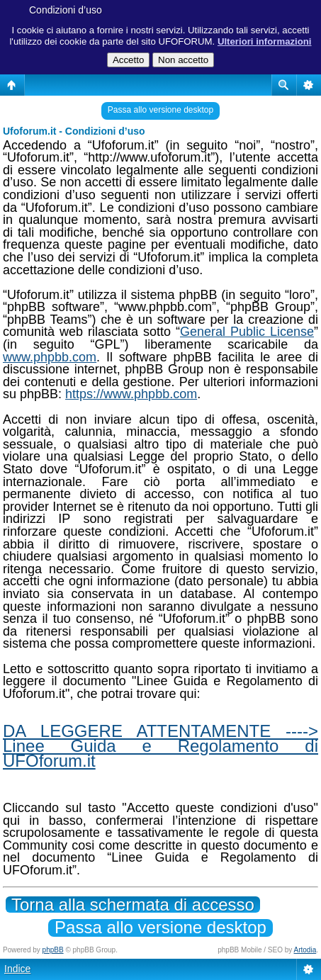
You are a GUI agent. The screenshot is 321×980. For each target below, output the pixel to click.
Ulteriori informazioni (265, 41)
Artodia (305, 950)
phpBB (53, 950)
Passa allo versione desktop (160, 110)
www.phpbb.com (50, 357)
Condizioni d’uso (66, 10)
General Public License (247, 332)
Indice (17, 969)
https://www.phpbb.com (131, 394)
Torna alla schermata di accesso (133, 905)
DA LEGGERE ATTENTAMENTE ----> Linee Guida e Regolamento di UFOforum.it (160, 745)
